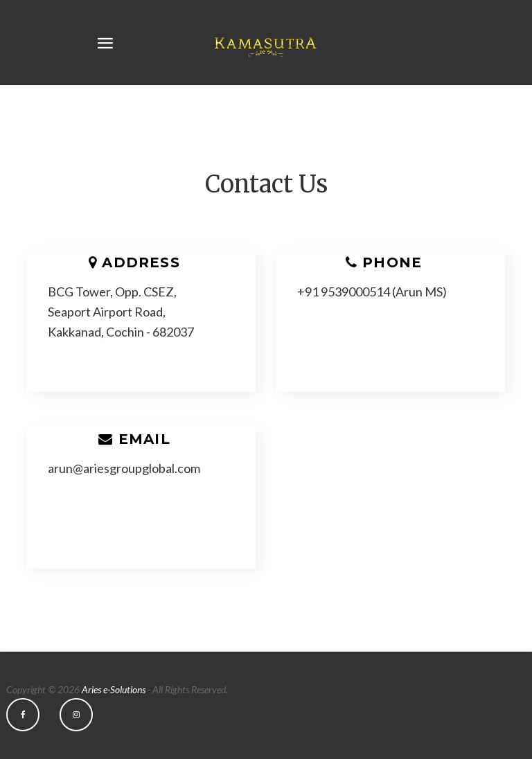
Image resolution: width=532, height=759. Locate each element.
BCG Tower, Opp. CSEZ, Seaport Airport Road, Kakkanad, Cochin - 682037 (121, 312)
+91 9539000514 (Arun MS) (372, 292)
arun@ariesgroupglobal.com (124, 468)
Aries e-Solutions (114, 689)
